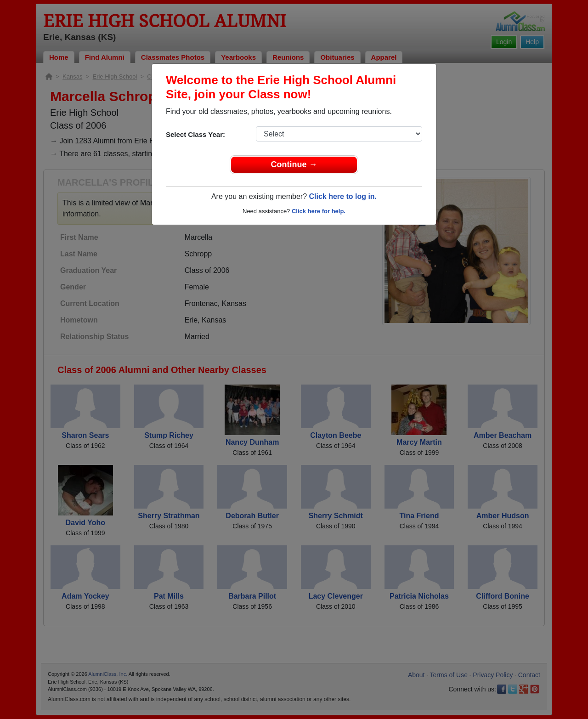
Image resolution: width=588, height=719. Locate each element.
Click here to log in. (343, 196)
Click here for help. (319, 211)
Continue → (294, 164)
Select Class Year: (195, 134)
